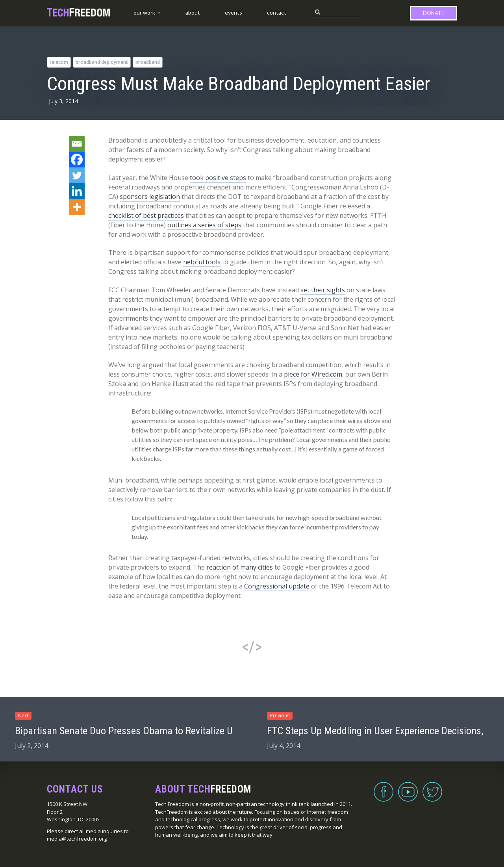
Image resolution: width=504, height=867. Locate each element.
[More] (77, 207)
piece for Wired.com (313, 374)
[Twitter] (77, 175)
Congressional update (277, 586)
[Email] (77, 144)
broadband (148, 62)
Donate (434, 13)
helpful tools (202, 262)
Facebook (384, 787)
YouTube (408, 787)
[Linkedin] (77, 191)
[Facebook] (77, 160)
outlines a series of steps (204, 225)
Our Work (144, 12)
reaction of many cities (240, 567)
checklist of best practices (146, 215)
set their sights (323, 290)
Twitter (432, 787)
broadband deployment (102, 62)
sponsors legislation (150, 197)
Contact (277, 12)
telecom (59, 62)
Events (233, 12)
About (193, 12)
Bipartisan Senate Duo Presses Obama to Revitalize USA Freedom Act (156, 731)
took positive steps (218, 178)
